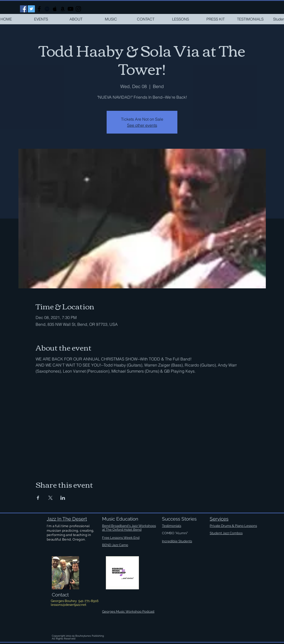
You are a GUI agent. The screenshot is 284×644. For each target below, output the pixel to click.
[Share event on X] (50, 498)
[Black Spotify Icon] (47, 9)
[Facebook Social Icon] (23, 9)
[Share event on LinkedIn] (63, 498)
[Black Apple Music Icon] (55, 9)
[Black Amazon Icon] (63, 9)
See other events (142, 125)
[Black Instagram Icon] (78, 9)
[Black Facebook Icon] (39, 9)
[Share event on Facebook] (38, 498)
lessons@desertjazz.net (68, 605)
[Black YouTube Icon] (70, 9)
